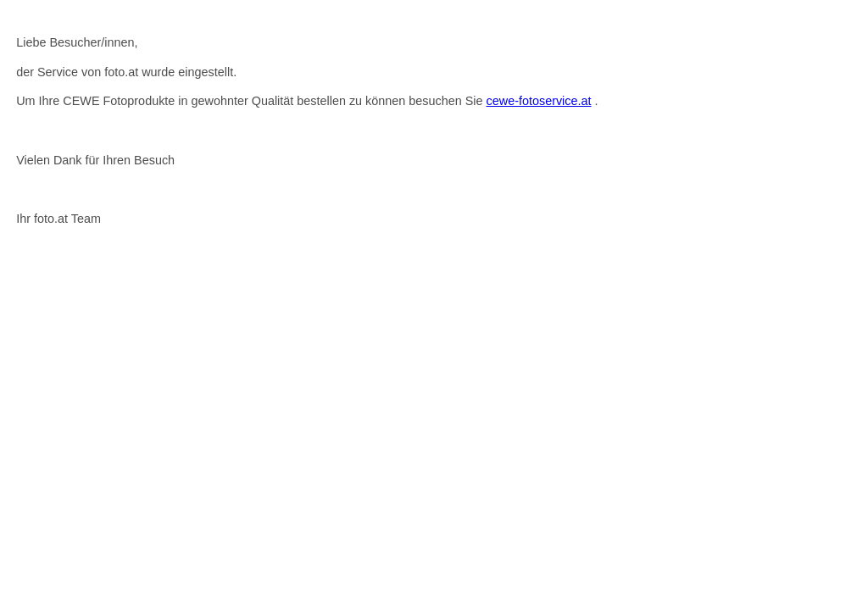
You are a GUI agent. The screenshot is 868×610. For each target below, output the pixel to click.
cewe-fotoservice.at (539, 101)
